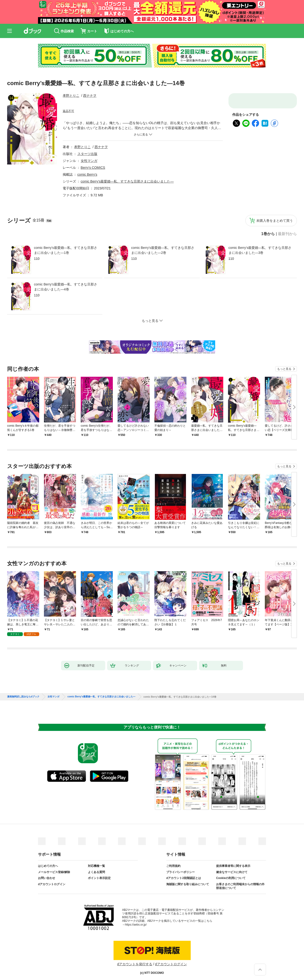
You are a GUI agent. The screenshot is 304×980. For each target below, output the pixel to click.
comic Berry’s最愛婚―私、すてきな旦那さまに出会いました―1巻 (66, 250)
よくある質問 (96, 868)
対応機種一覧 (96, 862)
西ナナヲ (90, 96)
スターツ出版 (87, 154)
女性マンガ (89, 161)
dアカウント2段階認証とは (184, 874)
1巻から (268, 234)
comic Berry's (87, 174)
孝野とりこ (71, 96)
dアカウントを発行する (135, 960)
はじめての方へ (48, 862)
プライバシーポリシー (180, 868)
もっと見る (284, 369)
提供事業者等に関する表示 (233, 862)
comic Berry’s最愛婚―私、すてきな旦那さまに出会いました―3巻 (260, 250)
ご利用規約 (173, 862)
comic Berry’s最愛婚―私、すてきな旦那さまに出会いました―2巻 (163, 250)
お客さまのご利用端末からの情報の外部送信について (240, 882)
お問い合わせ (47, 874)
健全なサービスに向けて (232, 868)
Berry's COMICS (93, 168)
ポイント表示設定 (99, 874)
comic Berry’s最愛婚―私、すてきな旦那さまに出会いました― (127, 181)
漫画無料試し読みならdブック (23, 693)
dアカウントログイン (52, 880)
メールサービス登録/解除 (54, 868)
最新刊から (287, 234)
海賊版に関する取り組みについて (188, 880)
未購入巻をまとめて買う (275, 221)
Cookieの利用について (231, 874)
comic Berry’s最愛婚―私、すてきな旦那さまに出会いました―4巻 (66, 287)
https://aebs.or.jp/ (136, 921)
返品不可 (68, 111)
